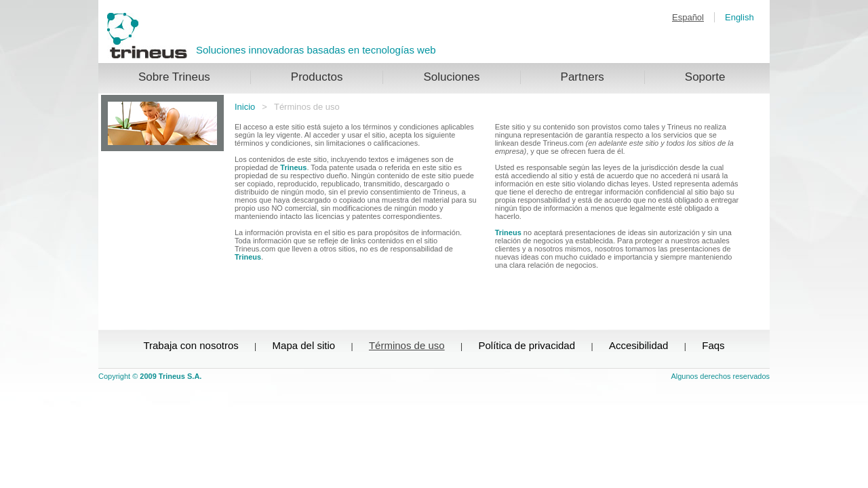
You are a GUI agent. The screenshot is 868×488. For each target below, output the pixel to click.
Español (688, 17)
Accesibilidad (639, 345)
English (739, 17)
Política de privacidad (527, 345)
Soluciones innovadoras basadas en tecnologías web (316, 50)
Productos (317, 77)
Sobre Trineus (174, 77)
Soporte (705, 77)
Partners (583, 77)
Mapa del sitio (304, 345)
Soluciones (451, 77)
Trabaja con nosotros (191, 345)
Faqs (713, 345)
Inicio (245, 107)
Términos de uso (407, 345)
